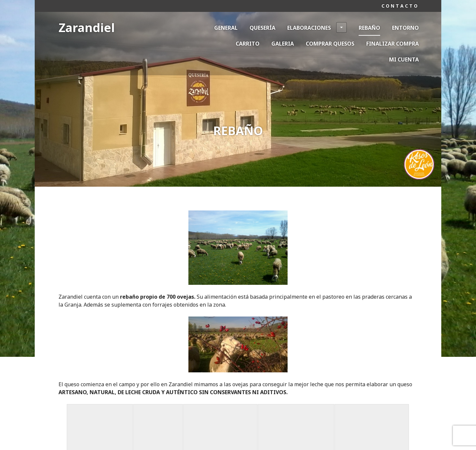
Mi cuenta (404, 59)
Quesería (262, 28)
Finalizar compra (393, 44)
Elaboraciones (317, 27)
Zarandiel (87, 28)
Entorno (405, 28)
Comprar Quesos (330, 44)
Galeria (283, 44)
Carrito (248, 44)
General (226, 28)
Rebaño (369, 28)
